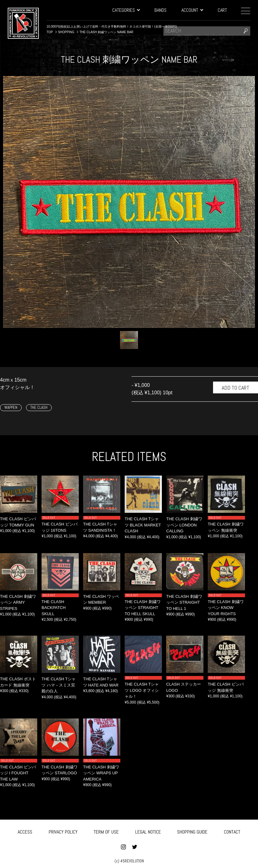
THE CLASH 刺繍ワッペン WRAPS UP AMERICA (101, 773)
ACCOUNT (192, 10)
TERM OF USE (106, 831)
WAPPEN (11, 407)
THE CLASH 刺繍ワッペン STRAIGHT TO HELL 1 (184, 602)
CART (222, 10)
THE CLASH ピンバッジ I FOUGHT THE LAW (18, 773)
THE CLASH (39, 407)
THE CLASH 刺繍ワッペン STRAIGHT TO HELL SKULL (143, 608)
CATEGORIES (126, 10)
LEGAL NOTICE (148, 831)
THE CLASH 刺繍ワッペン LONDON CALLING (184, 525)
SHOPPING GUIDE (192, 831)
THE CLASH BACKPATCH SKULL (54, 608)
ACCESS (25, 831)
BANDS (160, 10)
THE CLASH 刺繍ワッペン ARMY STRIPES (18, 602)
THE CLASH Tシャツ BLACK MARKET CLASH (143, 525)
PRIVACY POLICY (63, 831)
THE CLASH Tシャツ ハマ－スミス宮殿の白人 (59, 685)
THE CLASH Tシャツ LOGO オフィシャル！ (142, 690)
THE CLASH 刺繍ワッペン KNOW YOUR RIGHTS (226, 608)
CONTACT (232, 831)
